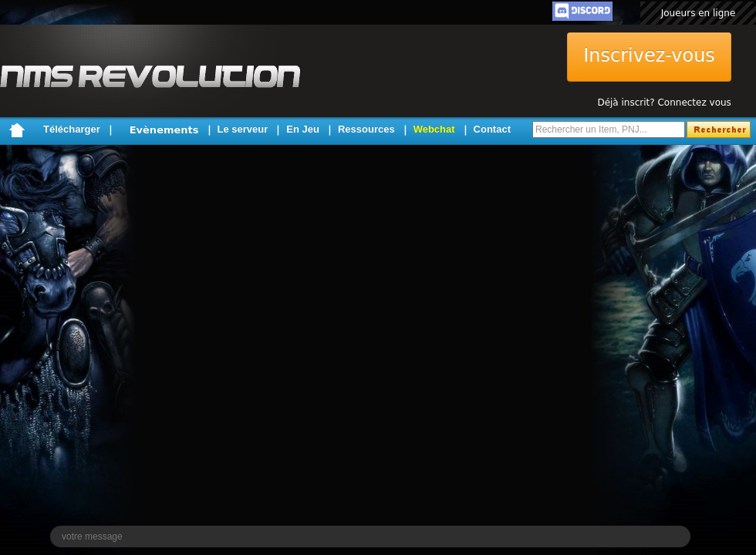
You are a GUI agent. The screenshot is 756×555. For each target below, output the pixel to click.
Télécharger (72, 129)
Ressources (366, 129)
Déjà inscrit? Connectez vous (664, 103)
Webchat (434, 129)
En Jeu (303, 129)
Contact (492, 129)
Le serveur (243, 129)
